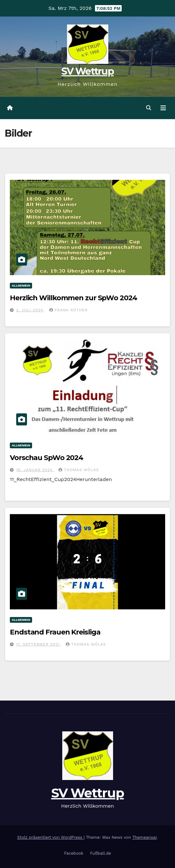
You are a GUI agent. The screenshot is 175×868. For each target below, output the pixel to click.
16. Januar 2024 (35, 470)
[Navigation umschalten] (163, 108)
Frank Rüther (69, 310)
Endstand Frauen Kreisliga (55, 632)
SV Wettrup (87, 71)
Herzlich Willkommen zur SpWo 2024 (74, 298)
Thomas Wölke (79, 470)
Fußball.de (101, 853)
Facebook (74, 853)
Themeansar (144, 837)
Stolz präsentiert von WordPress (50, 837)
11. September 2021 (39, 644)
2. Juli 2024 (30, 310)
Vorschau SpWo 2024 (47, 458)
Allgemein (21, 285)
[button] (149, 108)
